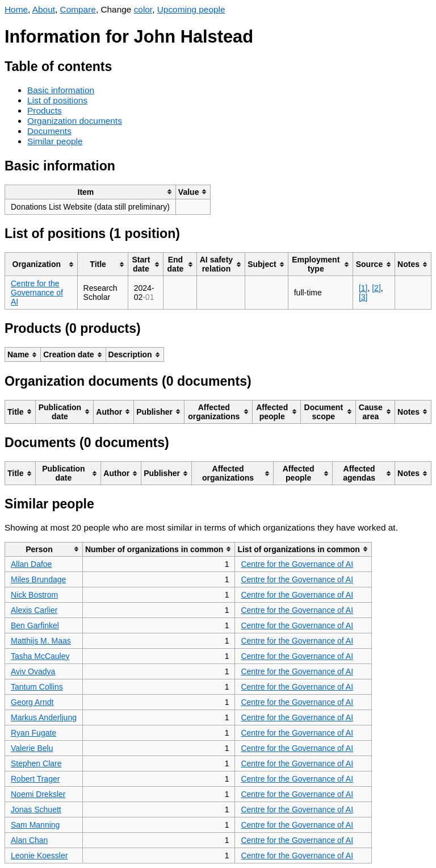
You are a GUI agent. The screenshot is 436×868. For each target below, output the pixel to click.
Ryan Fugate (33, 733)
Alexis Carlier (34, 610)
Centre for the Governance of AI (37, 293)
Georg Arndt (32, 702)
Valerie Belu (32, 748)
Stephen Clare (36, 763)
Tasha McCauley (40, 656)
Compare (78, 9)
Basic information (61, 90)
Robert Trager (35, 779)
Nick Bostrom (34, 595)
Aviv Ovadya (33, 671)
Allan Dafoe (31, 564)
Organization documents (75, 121)
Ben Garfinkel (35, 625)
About (44, 9)
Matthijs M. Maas (41, 641)
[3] (363, 297)
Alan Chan (29, 840)
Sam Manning (35, 825)
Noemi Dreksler (38, 794)
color (143, 9)
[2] (376, 288)
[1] (363, 288)
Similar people (55, 141)
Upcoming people (191, 9)
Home (16, 9)
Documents (49, 131)
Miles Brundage (38, 579)
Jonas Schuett (36, 809)
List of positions (57, 100)
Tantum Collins (37, 687)
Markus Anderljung (44, 717)
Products (45, 110)
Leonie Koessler (39, 856)
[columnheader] (91, 192)
